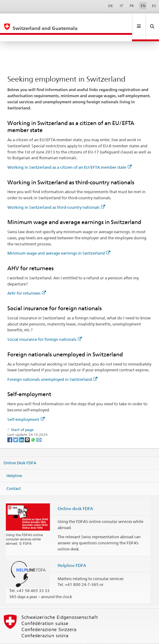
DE (111, 6)
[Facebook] (10, 426)
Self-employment (26, 406)
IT (121, 6)
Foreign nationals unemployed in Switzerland (52, 366)
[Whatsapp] (34, 426)
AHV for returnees (27, 280)
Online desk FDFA (75, 495)
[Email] (39, 426)
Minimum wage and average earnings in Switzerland (59, 240)
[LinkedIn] (22, 426)
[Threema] (28, 426)
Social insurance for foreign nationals (45, 326)
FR (132, 6)
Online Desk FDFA (20, 450)
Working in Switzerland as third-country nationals (56, 194)
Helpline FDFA (72, 552)
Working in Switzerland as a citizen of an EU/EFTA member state (70, 154)
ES (154, 6)
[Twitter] (16, 426)
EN (143, 6)
